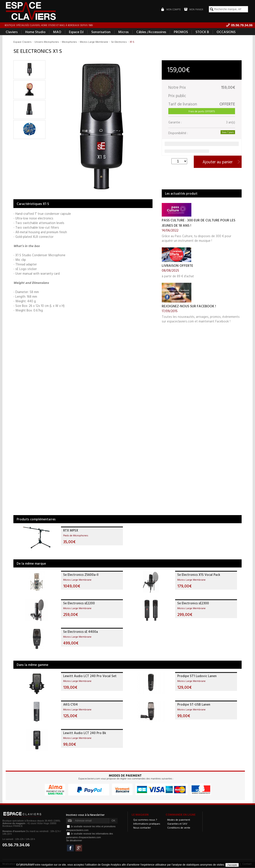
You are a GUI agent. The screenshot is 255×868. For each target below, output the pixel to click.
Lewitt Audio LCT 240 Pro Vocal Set (90, 676)
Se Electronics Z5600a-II (81, 575)
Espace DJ (76, 32)
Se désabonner (74, 841)
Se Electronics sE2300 (193, 603)
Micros (123, 32)
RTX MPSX (71, 531)
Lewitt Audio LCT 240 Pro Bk (85, 733)
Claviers (12, 32)
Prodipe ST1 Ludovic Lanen (197, 676)
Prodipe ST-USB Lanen (194, 705)
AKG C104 (70, 705)
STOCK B (202, 32)
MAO (57, 32)
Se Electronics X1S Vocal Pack (199, 575)
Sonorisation (101, 32)
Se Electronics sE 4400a (81, 632)
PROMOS (181, 32)
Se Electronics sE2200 (79, 603)
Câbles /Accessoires (151, 32)
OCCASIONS (226, 32)
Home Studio (35, 32)
